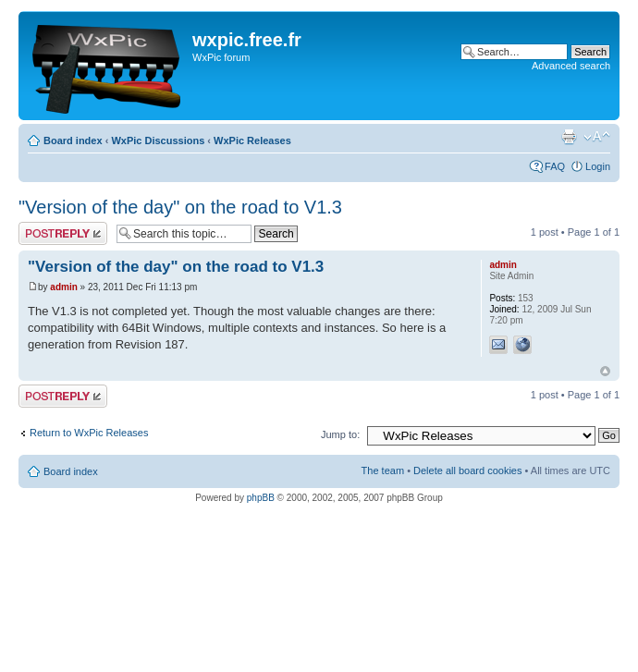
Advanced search (571, 66)
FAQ (555, 166)
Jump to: (340, 434)
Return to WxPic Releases (89, 433)
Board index (73, 141)
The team (383, 470)
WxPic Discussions (158, 141)
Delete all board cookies (467, 470)
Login (598, 166)
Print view (569, 137)
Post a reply (63, 233)
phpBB (261, 498)
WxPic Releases (252, 141)
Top (605, 371)
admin (63, 287)
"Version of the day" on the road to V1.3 (180, 207)
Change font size (597, 137)
